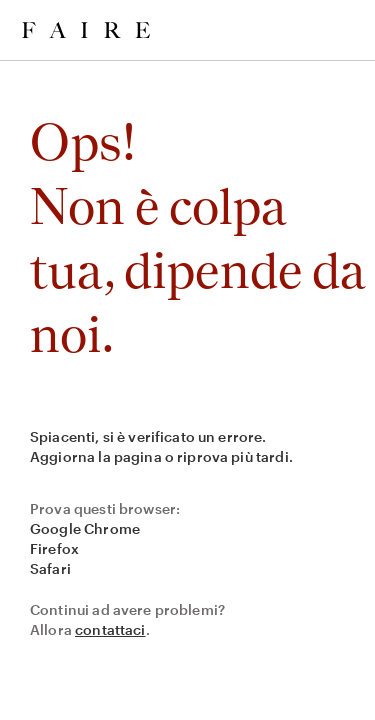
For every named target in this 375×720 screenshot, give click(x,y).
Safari (50, 568)
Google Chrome (85, 528)
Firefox (54, 548)
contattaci (110, 629)
